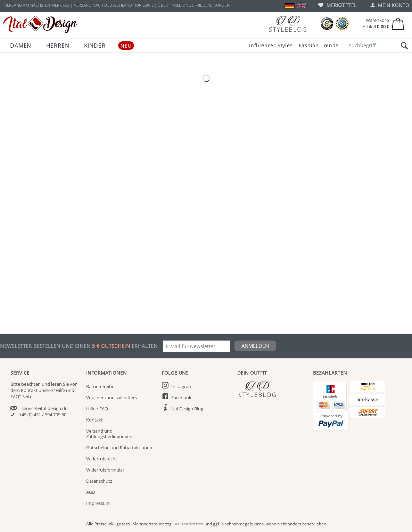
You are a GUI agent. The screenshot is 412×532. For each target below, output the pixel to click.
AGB (90, 492)
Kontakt (94, 420)
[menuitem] (337, 5)
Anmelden (255, 346)
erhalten (144, 346)
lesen (56, 384)
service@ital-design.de (44, 408)
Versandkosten (189, 524)
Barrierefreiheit (102, 386)
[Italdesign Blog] (272, 389)
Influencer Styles (271, 45)
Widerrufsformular (105, 470)
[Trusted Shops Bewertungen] (327, 24)
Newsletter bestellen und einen (46, 346)
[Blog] (288, 24)
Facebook (181, 398)
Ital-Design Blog (187, 409)
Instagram (182, 386)
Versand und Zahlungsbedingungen (109, 434)
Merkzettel (337, 5)
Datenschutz (99, 481)
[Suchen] (403, 46)
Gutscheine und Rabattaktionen (119, 448)
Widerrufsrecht (102, 459)
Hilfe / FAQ (97, 409)
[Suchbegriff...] (376, 45)
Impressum (98, 503)
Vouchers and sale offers (112, 398)
